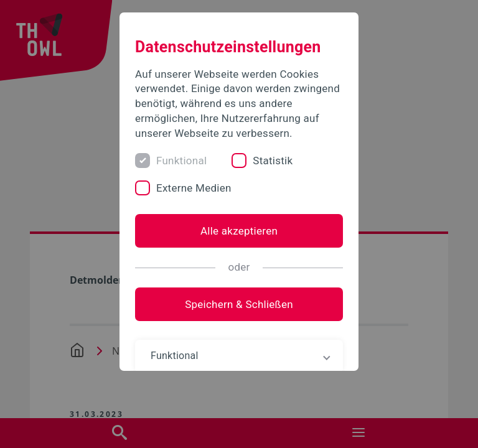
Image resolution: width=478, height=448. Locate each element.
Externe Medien (194, 188)
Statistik (273, 161)
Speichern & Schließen (239, 304)
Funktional (181, 161)
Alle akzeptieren (239, 231)
